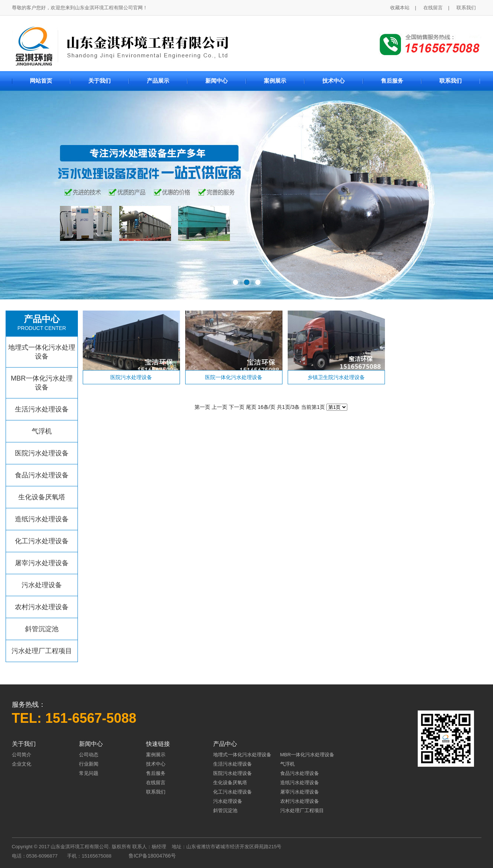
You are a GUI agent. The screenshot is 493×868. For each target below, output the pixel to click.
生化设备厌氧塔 (42, 497)
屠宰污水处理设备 (42, 563)
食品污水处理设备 (42, 475)
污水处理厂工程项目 (42, 651)
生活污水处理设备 (42, 409)
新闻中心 (217, 81)
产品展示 (158, 81)
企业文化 (22, 764)
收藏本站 (400, 8)
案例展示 (275, 81)
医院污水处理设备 (42, 453)
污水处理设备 (42, 585)
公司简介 (22, 755)
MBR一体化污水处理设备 (42, 383)
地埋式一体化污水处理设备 (42, 352)
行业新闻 (89, 764)
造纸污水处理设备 (42, 519)
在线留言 (433, 8)
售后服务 (392, 81)
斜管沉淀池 (42, 629)
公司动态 (89, 755)
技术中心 (334, 81)
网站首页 (41, 81)
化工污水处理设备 (42, 541)
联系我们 (466, 8)
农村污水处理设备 (42, 607)
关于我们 (99, 81)
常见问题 (89, 773)
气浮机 (42, 431)
